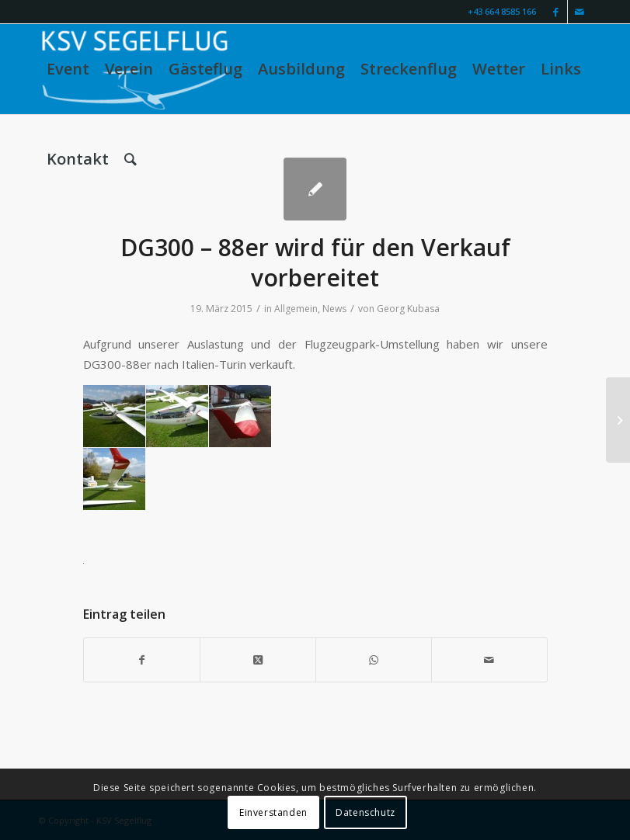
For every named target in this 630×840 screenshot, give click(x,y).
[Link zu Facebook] (556, 12)
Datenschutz (365, 812)
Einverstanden (273, 812)
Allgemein (296, 309)
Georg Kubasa (408, 309)
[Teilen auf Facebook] (142, 660)
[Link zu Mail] (580, 12)
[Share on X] (258, 660)
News (334, 309)
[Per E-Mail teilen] (489, 660)
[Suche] (131, 159)
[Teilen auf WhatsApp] (374, 660)
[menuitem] (68, 69)
